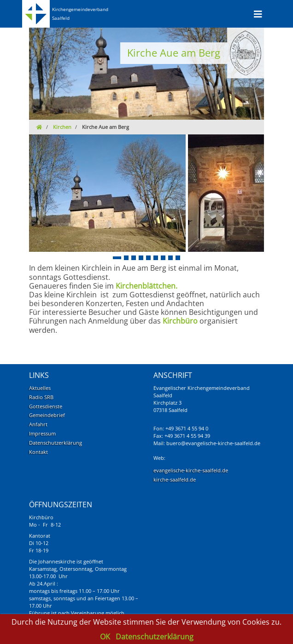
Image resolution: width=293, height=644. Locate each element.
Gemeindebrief (47, 415)
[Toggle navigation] (258, 14)
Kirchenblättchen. (146, 286)
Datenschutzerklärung (56, 443)
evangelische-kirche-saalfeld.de (191, 470)
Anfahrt (38, 424)
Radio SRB (41, 397)
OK (106, 637)
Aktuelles (40, 388)
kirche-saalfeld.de (175, 479)
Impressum (42, 433)
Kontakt (38, 452)
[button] (117, 258)
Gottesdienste (46, 406)
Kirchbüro (180, 321)
